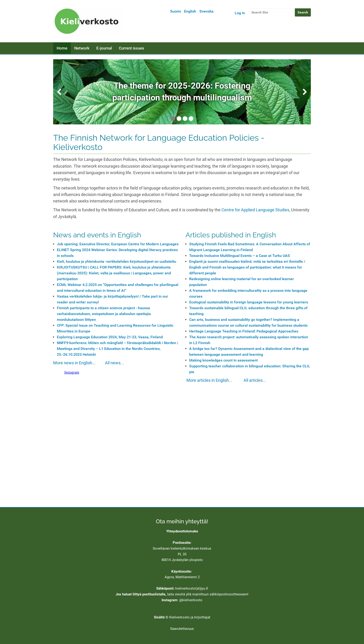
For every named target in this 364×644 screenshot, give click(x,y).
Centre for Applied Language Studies (255, 210)
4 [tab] (191, 119)
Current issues (132, 48)
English (190, 11)
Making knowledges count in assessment (223, 360)
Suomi (175, 11)
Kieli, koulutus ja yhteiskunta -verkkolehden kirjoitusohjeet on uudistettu (117, 261)
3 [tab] (185, 119)
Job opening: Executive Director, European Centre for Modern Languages (118, 244)
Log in (240, 13)
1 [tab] (173, 119)
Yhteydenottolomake (182, 531)
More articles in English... (209, 380)
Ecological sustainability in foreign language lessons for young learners (249, 302)
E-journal (104, 48)
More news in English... (74, 363)
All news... (114, 363)
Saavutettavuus (182, 629)
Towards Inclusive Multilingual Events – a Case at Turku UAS (240, 256)
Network (82, 48)
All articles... (255, 380)
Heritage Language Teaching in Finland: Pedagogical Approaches (244, 331)
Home (62, 48)
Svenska (206, 11)
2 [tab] (179, 119)
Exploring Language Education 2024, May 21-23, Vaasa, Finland (110, 337)
